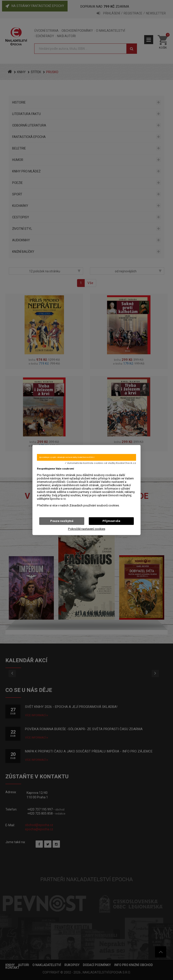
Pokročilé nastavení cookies (87, 529)
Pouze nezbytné (62, 521)
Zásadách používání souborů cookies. (94, 505)
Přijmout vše (111, 521)
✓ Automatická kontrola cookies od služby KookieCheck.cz (100, 463)
